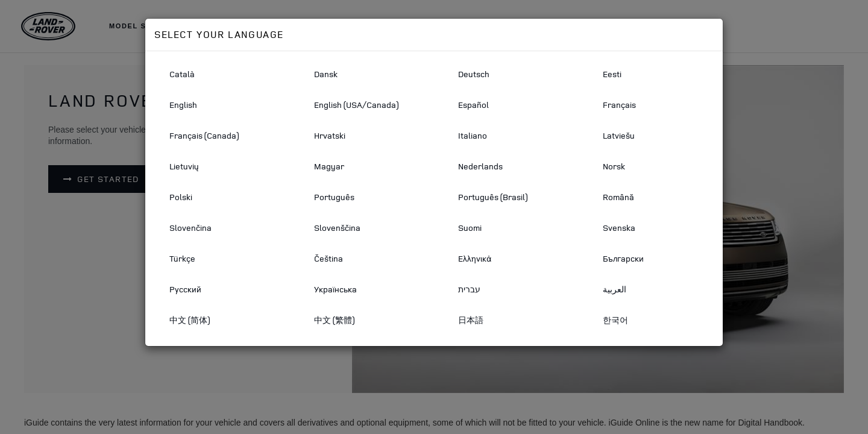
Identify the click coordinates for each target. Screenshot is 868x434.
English (183, 105)
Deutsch (474, 74)
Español (473, 105)
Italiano (473, 135)
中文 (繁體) (334, 320)
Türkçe (182, 258)
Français (619, 105)
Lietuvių (184, 166)
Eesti (612, 74)
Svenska (619, 228)
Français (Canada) (204, 135)
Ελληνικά (475, 258)
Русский (185, 289)
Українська (335, 289)
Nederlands (480, 166)
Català (182, 74)
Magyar (329, 166)
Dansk (326, 74)
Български (623, 258)
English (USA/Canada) (356, 105)
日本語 (471, 320)
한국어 (615, 320)
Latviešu (619, 135)
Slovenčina (190, 228)
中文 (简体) (190, 320)
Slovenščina (337, 228)
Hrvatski (330, 135)
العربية (615, 289)
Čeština (329, 258)
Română (618, 197)
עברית (469, 289)
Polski (181, 197)
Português (334, 197)
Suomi (470, 228)
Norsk (614, 166)
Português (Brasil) (493, 197)
